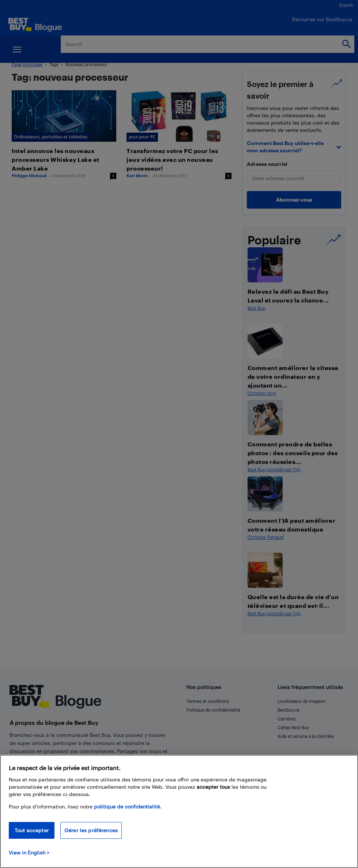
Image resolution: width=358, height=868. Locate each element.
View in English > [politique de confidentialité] (29, 852)
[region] (179, 811)
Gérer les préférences (91, 830)
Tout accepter (32, 830)
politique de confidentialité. (128, 806)
